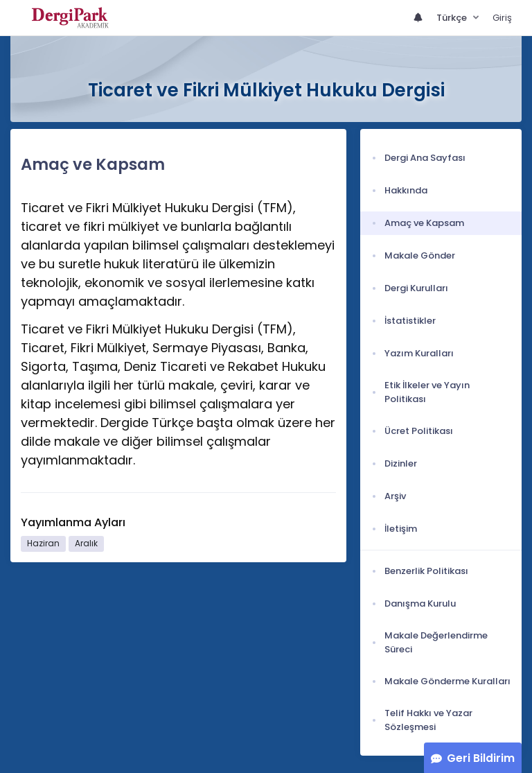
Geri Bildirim (481, 758)
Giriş (502, 18)
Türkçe (453, 18)
